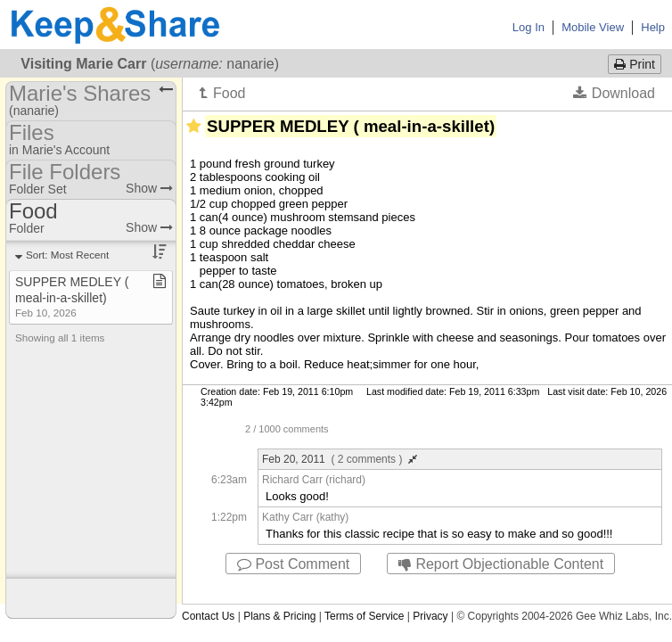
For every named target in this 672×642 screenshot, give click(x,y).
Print (635, 64)
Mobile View (593, 27)
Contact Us (208, 616)
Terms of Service (364, 616)
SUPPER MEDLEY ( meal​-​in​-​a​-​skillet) (72, 296)
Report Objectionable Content (501, 564)
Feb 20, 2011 (340, 459)
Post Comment (293, 564)
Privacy (430, 616)
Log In (529, 27)
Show (149, 188)
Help (653, 27)
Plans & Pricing (279, 616)
